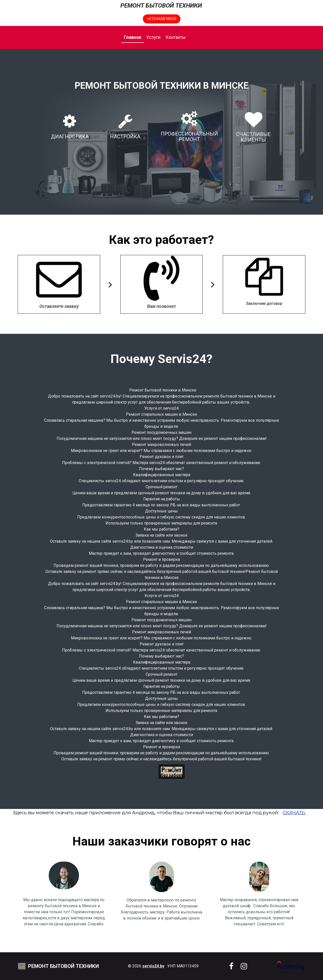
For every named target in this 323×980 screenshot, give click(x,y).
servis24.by (153, 966)
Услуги (153, 37)
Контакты (176, 37)
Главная (133, 37)
